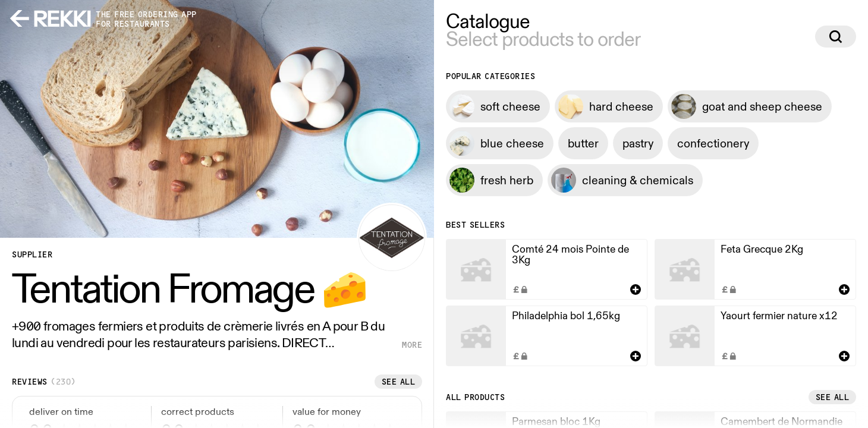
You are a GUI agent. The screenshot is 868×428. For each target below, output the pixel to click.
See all (399, 382)
